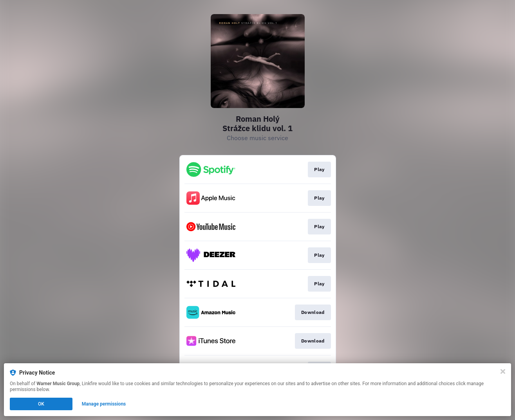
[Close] (503, 371)
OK (41, 404)
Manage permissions (104, 404)
